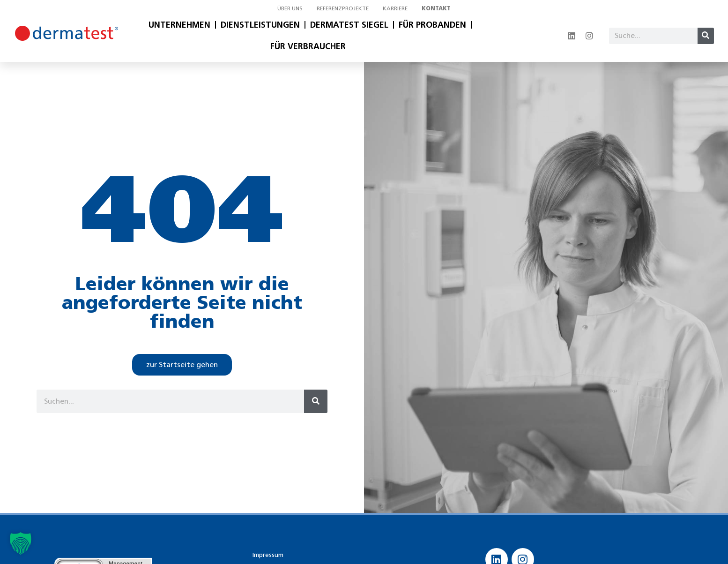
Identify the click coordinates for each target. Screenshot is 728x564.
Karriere (395, 8)
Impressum (268, 555)
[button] (21, 543)
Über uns (290, 8)
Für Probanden (432, 25)
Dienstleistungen (260, 25)
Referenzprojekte (343, 8)
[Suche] (706, 36)
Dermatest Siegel (349, 25)
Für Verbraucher (308, 46)
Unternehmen (179, 25)
